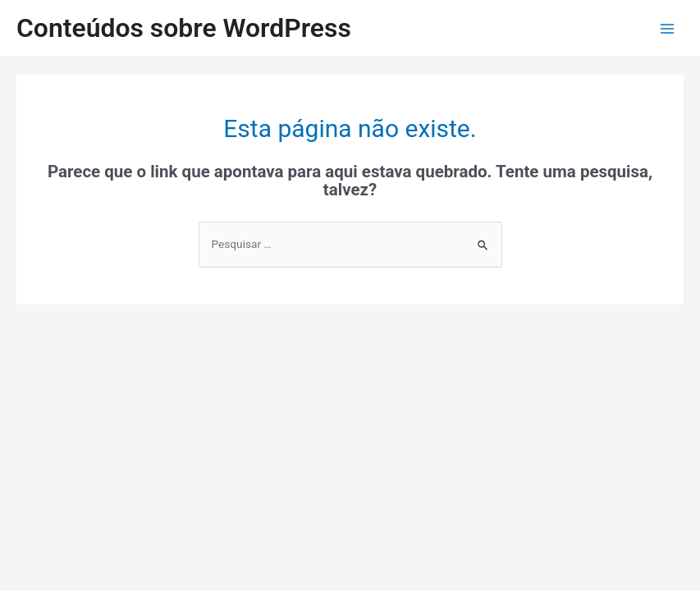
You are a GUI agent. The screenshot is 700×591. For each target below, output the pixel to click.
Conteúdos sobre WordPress (184, 28)
